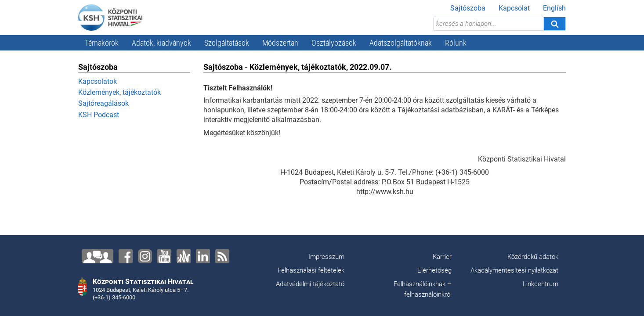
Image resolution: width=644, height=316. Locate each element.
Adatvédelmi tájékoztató (310, 284)
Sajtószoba (468, 8)
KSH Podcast (99, 115)
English (554, 8)
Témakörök (102, 43)
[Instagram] (145, 256)
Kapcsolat (514, 8)
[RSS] (222, 256)
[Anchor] (184, 256)
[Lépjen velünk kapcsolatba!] (98, 256)
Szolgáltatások (227, 43)
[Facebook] (126, 256)
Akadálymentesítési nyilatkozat (514, 270)
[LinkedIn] (203, 256)
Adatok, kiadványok (161, 43)
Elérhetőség (434, 270)
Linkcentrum (541, 284)
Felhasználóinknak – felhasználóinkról (423, 289)
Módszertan (280, 43)
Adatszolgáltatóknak (401, 43)
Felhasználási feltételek (311, 270)
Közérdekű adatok (533, 257)
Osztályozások (334, 43)
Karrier (442, 257)
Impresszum (326, 257)
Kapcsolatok (98, 81)
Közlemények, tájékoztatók (119, 92)
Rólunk (456, 43)
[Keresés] (554, 24)
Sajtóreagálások (103, 103)
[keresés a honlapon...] (488, 24)
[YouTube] (164, 256)
